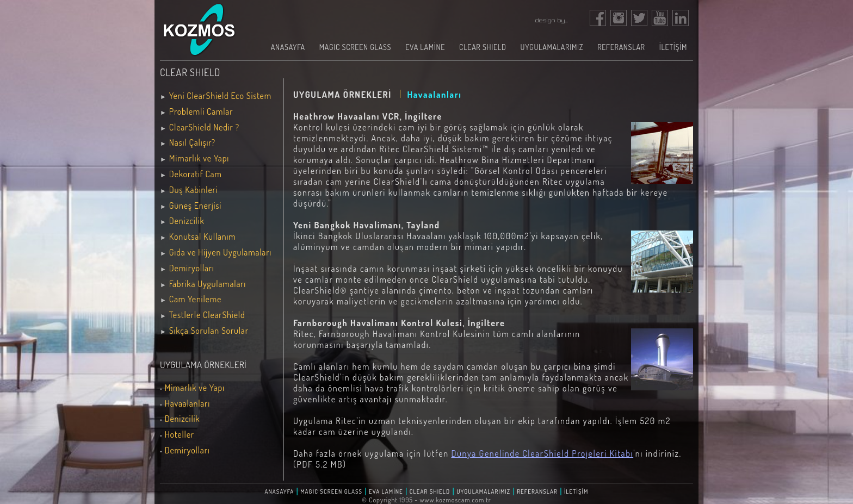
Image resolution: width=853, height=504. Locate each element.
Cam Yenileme (195, 299)
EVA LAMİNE (425, 47)
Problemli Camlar (201, 111)
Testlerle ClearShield (207, 315)
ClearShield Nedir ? (204, 127)
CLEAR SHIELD (483, 47)
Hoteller (180, 434)
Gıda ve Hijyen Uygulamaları (220, 252)
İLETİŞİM (673, 47)
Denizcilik (187, 221)
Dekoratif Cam (196, 174)
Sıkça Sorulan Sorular (209, 331)
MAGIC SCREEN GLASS (355, 47)
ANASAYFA (288, 47)
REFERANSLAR (621, 47)
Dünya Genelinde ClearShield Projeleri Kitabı (542, 453)
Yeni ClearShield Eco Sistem (220, 96)
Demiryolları (192, 268)
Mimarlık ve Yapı (199, 158)
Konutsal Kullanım (203, 237)
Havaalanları (187, 403)
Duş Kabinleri (194, 190)
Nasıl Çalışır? (192, 142)
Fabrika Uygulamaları (208, 284)
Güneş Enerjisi (195, 206)
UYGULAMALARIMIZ (552, 47)
